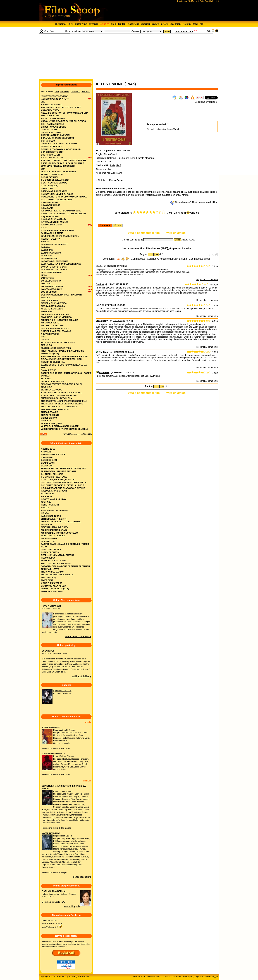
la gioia (45, 247)
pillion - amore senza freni (56, 348)
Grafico (195, 213)
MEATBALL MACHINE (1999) (54, 527)
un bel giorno (49, 418)
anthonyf (104, 321)
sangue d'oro (49, 370)
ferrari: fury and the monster (58, 172)
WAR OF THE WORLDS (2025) (55, 589)
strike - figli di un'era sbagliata (59, 395)
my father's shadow (52, 326)
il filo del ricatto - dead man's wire (61, 211)
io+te (44, 228)
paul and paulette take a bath (58, 342)
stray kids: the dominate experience (62, 393)
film (91, 434)
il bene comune (50, 202)
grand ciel (47, 188)
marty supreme (50, 300)
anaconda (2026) (50, 110)
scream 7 (46, 379)
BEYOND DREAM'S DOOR (53, 454)
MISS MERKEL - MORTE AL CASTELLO (59, 533)
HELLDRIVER (47, 494)
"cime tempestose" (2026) (55, 96)
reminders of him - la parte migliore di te (64, 356)
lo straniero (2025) (52, 289)
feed (195, 24)
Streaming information (163, 129)
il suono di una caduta (54, 219)
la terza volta (49, 258)
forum (187, 24)
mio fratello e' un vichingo (56, 317)
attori (164, 24)
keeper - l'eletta (51, 239)
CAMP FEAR (47, 457)
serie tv (105, 24)
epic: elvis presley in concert (58, 166)
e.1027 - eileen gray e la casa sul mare (63, 163)
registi (156, 24)
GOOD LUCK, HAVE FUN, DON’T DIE (58, 480)
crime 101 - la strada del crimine (59, 144)
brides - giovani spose (53, 127)
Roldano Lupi (114, 158)
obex (44, 337)
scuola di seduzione (52, 381)
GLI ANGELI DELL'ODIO (52, 474)
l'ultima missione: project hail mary (62, 295)
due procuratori (51, 155)
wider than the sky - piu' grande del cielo (65, 429)
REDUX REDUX (48, 558)
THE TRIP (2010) (49, 578)
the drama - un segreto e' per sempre (62, 404)
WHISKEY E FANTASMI (52, 592)
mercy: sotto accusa (53, 306)
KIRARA (45, 513)
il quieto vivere (50, 216)
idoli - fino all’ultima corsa (57, 200)
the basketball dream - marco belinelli (64, 401)
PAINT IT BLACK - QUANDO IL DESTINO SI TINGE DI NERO (66, 545)
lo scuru (46, 284)
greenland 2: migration (54, 191)
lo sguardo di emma (52, 286)
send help (47, 387)
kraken (45, 242)
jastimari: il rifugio (52, 233)
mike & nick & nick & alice (55, 314)
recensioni (176, 24)
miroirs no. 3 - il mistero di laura (60, 320)
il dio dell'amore (51, 205)
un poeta (46, 421)
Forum (118, 225)
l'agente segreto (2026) (54, 267)
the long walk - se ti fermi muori (60, 407)
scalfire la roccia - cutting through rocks (66, 373)
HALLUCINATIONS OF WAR (54, 491)
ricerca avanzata (184, 31)
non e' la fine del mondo (55, 328)
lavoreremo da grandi (54, 270)
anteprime (81, 24)
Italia (112, 165)
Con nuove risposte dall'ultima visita (167, 259)
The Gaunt (104, 352)
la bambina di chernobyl (55, 244)
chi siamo (166, 976)
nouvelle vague (50, 334)
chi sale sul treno (52, 132)
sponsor (200, 976)
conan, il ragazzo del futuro (58, 138)
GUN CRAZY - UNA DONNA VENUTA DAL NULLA (64, 482)
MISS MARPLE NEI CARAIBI (54, 530)
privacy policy (189, 976)
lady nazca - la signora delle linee (61, 264)
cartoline (151, 976)
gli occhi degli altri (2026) (56, 180)
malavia (45, 298)
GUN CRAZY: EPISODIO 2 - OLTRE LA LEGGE (62, 485)
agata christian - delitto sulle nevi (61, 107)
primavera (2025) (50, 354)
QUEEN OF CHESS (50, 552)
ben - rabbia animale (52, 124)
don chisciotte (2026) (53, 152)
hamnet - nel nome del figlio (57, 194)
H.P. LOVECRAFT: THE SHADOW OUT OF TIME (63, 488)
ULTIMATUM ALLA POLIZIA (54, 586)
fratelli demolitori (52, 174)
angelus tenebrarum (53, 118)
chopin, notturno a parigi (56, 135)
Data (57, 91)
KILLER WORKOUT (50, 505)
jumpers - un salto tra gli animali (60, 236)
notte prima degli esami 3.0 (56, 331)
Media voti (65, 91)
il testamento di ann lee (55, 222)
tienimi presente (50, 415)
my (202, 24)
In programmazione (66, 85)
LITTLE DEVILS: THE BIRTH (54, 519)
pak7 (98, 305)
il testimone (110, 84)
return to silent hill (53, 362)
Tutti (118, 259)
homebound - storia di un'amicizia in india (64, 197)
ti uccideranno (50, 412)
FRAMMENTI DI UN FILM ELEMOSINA (59, 471)
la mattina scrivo (51, 253)
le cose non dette (51, 272)
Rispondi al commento (207, 280)
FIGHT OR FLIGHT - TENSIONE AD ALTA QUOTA (64, 468)
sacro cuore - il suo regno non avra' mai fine (64, 366)
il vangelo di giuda (52, 225)
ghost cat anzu (50, 177)
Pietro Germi (110, 154)
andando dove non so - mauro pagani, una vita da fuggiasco (65, 114)
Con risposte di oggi (200, 259)
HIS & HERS (47, 497)
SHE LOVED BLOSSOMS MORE (56, 564)
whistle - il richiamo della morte (60, 426)
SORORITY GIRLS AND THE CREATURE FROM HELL (66, 566)
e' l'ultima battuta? (52, 158)
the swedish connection (55, 409)
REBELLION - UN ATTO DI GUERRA (58, 555)
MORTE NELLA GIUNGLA (53, 536)
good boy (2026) (50, 186)
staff (158, 976)
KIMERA (45, 508)
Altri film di (111, 180)
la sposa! (46, 256)
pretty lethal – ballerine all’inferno (63, 351)
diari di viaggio (211, 976)
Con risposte (138, 259)
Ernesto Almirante (145, 158)
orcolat (46, 340)
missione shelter (51, 323)
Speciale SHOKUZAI (62, 691)
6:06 (43, 102)
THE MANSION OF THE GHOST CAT (58, 575)
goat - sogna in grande (54, 183)
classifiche (133, 24)
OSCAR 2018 (48, 651)
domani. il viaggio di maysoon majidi (61, 149)
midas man (47, 312)
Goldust (100, 284)
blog (113, 24)
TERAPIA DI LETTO (50, 569)
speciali (146, 24)
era (43, 169)
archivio (94, 24)
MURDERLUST (48, 541)
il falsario (47, 208)
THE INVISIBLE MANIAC (52, 572)
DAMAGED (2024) (49, 460)
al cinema (60, 24)
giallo (108, 169)
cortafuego (48, 141)
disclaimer (176, 976)
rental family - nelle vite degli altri (62, 359)
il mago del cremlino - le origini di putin (64, 214)
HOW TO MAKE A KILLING (53, 499)
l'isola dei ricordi (51, 281)
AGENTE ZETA (48, 449)
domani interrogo (51, 146)
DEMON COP (47, 466)
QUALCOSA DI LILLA (51, 549)
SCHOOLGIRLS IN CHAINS (54, 561)
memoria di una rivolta (54, 303)
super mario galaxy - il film (57, 398)
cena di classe (49, 130)
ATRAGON (46, 452)
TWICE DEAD (47, 580)
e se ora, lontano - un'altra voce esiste (64, 160)
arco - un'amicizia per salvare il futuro (63, 121)
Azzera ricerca (188, 240)
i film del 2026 (139, 976)
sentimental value (52, 390)
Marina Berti (128, 158)
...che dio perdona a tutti (55, 99)
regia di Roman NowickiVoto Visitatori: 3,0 (52, 924)
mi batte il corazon (52, 309)
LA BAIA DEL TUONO (51, 516)
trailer (122, 24)
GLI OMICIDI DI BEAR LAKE (54, 477)
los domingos (49, 292)
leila (44, 275)
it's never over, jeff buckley (58, 230)
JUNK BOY (46, 502)
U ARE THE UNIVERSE (52, 583)
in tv (70, 24)
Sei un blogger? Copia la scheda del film (196, 202)
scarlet (46, 376)
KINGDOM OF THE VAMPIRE (54, 511)
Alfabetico (86, 91)
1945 (130, 84)
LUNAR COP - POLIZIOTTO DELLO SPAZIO (61, 522)
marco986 (104, 373)
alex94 (99, 266)
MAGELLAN (47, 524)
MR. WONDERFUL (50, 538)
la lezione (47, 250)
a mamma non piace (52, 105)
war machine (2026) (51, 423)
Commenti (105, 225)
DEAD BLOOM (48, 463)
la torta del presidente (55, 261)
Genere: (136, 31)
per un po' (47, 345)
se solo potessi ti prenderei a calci (61, 384)
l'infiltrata (47, 278)
